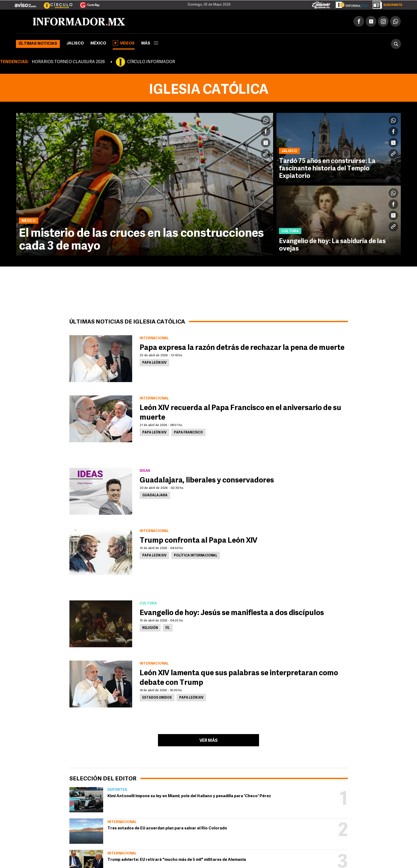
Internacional (122, 822)
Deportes (117, 790)
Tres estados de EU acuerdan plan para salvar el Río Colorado (167, 828)
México (98, 44)
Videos (124, 43)
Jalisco (75, 44)
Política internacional (196, 556)
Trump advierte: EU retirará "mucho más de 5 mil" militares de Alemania (177, 860)
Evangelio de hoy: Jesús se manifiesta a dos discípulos (232, 613)
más (150, 44)
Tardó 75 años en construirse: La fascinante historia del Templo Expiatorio (327, 169)
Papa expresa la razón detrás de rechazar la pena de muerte (242, 348)
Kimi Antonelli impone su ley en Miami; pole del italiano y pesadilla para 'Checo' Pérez (189, 796)
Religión (150, 628)
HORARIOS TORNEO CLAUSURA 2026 (68, 62)
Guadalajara (155, 496)
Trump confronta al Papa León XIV (199, 541)
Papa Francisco (188, 433)
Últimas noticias (38, 44)
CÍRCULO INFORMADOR (151, 62)
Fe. (168, 628)
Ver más (208, 741)
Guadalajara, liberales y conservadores (207, 481)
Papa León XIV (154, 363)
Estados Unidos (157, 698)
